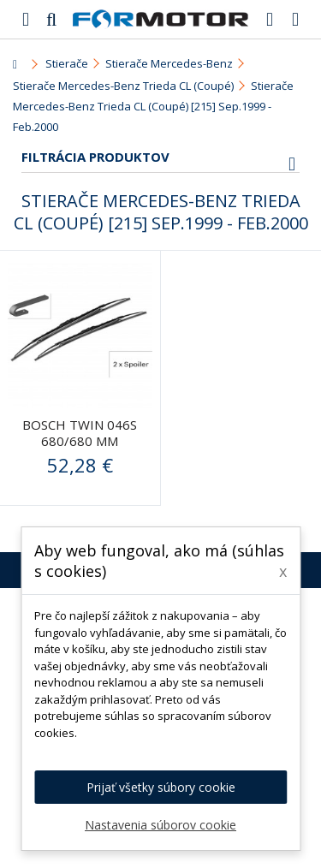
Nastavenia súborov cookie (160, 825)
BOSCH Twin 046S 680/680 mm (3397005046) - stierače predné (80, 449)
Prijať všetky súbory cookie (161, 787)
